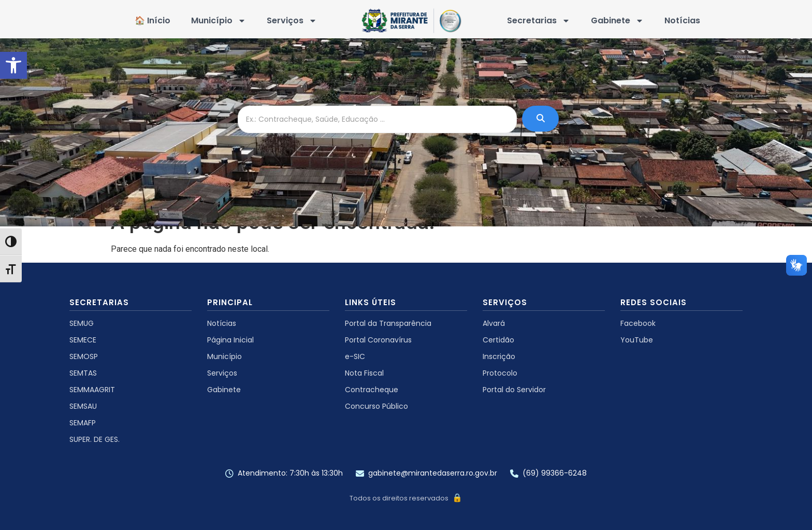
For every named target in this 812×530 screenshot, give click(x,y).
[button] (13, 65)
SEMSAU (83, 406)
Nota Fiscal (364, 373)
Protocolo (500, 373)
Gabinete (617, 21)
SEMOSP (84, 356)
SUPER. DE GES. (95, 439)
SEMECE (83, 340)
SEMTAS (83, 373)
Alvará (494, 323)
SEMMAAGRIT (92, 390)
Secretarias (539, 21)
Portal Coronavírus (378, 340)
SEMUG (82, 323)
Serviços (292, 21)
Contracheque (372, 390)
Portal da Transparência (388, 323)
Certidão (498, 340)
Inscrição (499, 356)
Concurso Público (376, 406)
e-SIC (355, 356)
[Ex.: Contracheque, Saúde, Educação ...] (377, 119)
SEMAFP (83, 423)
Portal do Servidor (514, 390)
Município (219, 21)
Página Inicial (230, 340)
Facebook (638, 323)
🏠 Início (153, 20)
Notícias (682, 20)
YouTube (637, 340)
